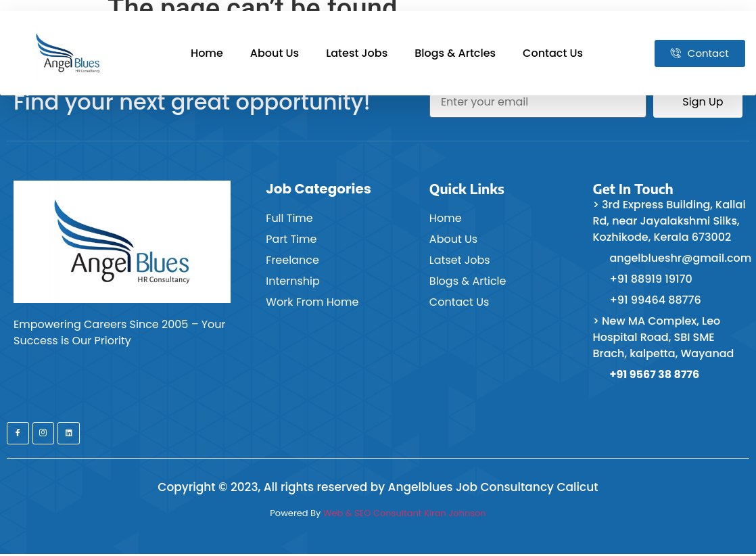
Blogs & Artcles (455, 53)
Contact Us (553, 53)
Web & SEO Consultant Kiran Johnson (405, 515)
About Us (275, 53)
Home (207, 53)
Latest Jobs (357, 53)
